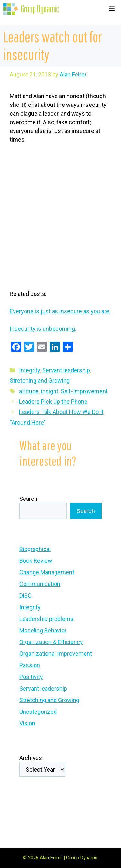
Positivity (31, 677)
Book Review (36, 561)
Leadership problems (46, 619)
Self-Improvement (84, 391)
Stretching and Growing (40, 381)
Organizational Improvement (56, 654)
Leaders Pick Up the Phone (53, 402)
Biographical (35, 549)
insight (50, 391)
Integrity (30, 370)
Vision (27, 723)
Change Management (47, 572)
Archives (31, 758)
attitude (29, 391)
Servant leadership (66, 370)
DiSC (25, 595)
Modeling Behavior (43, 630)
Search (28, 499)
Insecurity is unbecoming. (43, 329)
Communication (40, 584)
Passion (30, 665)
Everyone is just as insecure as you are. (60, 311)
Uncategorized (38, 712)
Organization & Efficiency (51, 642)
